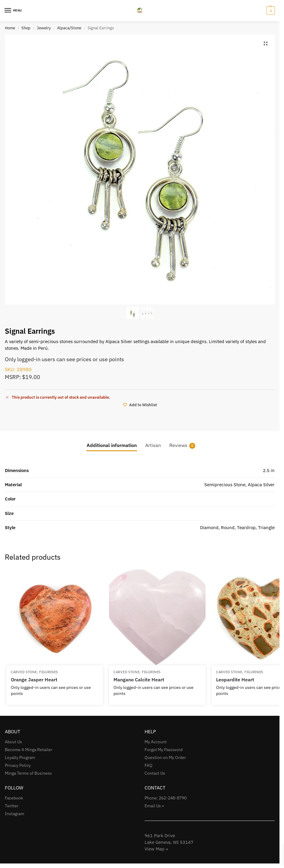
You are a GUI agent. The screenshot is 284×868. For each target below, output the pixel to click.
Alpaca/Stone (69, 28)
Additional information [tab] (112, 445)
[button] (270, 11)
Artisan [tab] (153, 445)
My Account (156, 742)
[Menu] (14, 11)
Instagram (14, 814)
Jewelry (44, 28)
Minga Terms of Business (28, 773)
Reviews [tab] (182, 445)
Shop (26, 28)
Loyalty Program (20, 757)
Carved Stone (24, 672)
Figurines (49, 672)
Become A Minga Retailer (29, 750)
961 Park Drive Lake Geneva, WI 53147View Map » (169, 842)
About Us (13, 742)
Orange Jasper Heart (34, 680)
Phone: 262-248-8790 (166, 798)
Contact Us (155, 773)
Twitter (12, 806)
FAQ (148, 765)
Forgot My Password (164, 750)
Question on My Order (165, 757)
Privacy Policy (18, 765)
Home (10, 28)
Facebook (14, 798)
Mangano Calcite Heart (139, 680)
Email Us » (154, 806)
